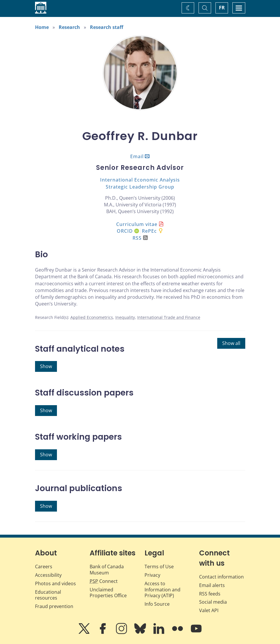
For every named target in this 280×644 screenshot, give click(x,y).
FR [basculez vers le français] (222, 8)
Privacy (152, 575)
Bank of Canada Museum (107, 570)
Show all (231, 343)
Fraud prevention (54, 606)
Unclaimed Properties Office (108, 593)
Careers (44, 567)
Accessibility (48, 575)
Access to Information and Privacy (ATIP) (162, 590)
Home (42, 27)
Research (69, 27)
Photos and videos (55, 583)
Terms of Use (159, 567)
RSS (140, 238)
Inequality (125, 317)
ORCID (128, 231)
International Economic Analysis (140, 180)
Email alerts (212, 585)
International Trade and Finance (169, 317)
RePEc (149, 231)
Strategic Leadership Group (140, 187)
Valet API (209, 610)
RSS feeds (210, 594)
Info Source (157, 604)
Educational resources (48, 595)
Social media (213, 602)
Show (46, 366)
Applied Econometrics (92, 317)
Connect (104, 581)
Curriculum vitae (137, 224)
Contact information (221, 577)
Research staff (107, 27)
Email (137, 156)
